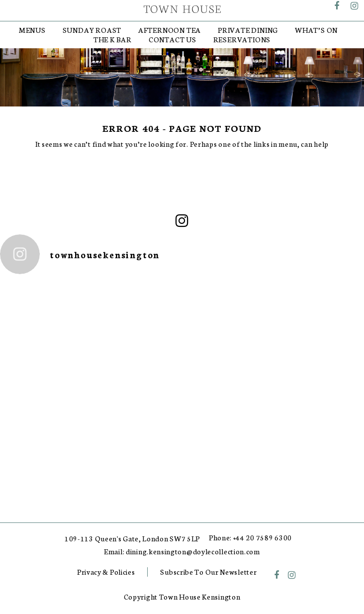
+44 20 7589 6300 (263, 538)
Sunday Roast (92, 30)
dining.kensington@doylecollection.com (193, 552)
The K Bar (113, 39)
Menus (32, 30)
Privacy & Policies (106, 572)
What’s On (316, 30)
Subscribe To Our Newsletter (208, 572)
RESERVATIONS (242, 39)
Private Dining (248, 30)
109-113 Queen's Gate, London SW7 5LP (132, 539)
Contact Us (173, 39)
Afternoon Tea (170, 30)
